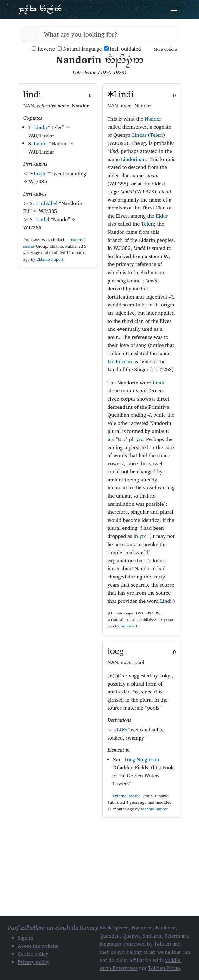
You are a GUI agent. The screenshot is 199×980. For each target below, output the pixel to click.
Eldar (162, 216)
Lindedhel (47, 203)
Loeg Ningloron (142, 759)
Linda (40, 127)
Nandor (153, 119)
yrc (140, 439)
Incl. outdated (123, 49)
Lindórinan (134, 159)
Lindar (139, 135)
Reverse (44, 49)
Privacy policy (34, 962)
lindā (40, 173)
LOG (122, 729)
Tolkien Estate (164, 968)
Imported (129, 626)
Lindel (41, 143)
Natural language (80, 49)
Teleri (156, 135)
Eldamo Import (50, 259)
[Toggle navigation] (174, 9)
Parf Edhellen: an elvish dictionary (40, 9)
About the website (38, 946)
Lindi (159, 383)
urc (111, 439)
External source (124, 796)
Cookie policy (33, 954)
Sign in (25, 938)
